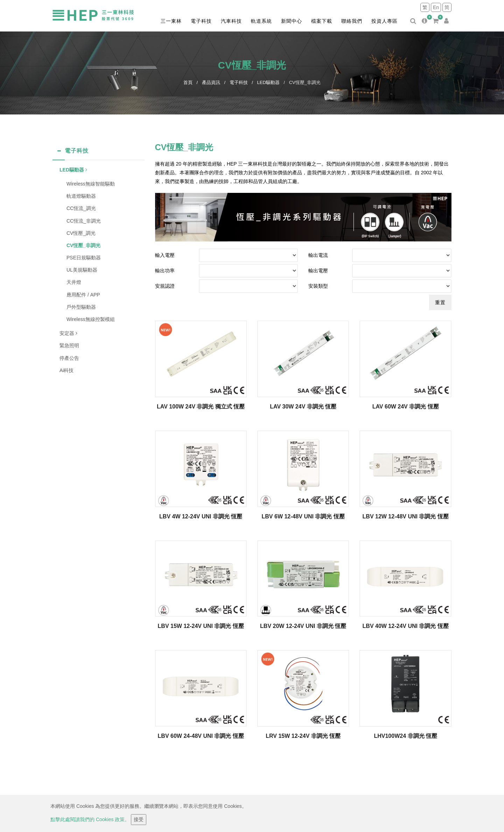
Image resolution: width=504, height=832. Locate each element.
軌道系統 (261, 21)
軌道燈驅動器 (81, 196)
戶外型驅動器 (81, 307)
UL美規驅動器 (82, 270)
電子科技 (201, 21)
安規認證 (165, 286)
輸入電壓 (165, 255)
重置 (440, 302)
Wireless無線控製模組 (91, 319)
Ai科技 (66, 370)
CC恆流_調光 (81, 208)
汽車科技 (231, 21)
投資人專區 (384, 21)
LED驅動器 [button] (73, 170)
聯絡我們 (352, 21)
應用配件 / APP (83, 295)
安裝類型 (318, 286)
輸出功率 (165, 271)
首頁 (188, 82)
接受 (139, 819)
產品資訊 (211, 82)
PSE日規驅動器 (84, 258)
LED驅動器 (268, 82)
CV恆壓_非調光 (83, 245)
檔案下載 (322, 21)
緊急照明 (69, 345)
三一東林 (171, 21)
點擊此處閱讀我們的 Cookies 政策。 (90, 819)
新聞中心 (292, 21)
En (436, 7)
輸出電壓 (318, 271)
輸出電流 (318, 255)
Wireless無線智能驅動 (91, 184)
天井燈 (74, 282)
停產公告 (69, 358)
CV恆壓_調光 (81, 233)
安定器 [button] (68, 333)
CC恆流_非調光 (84, 221)
